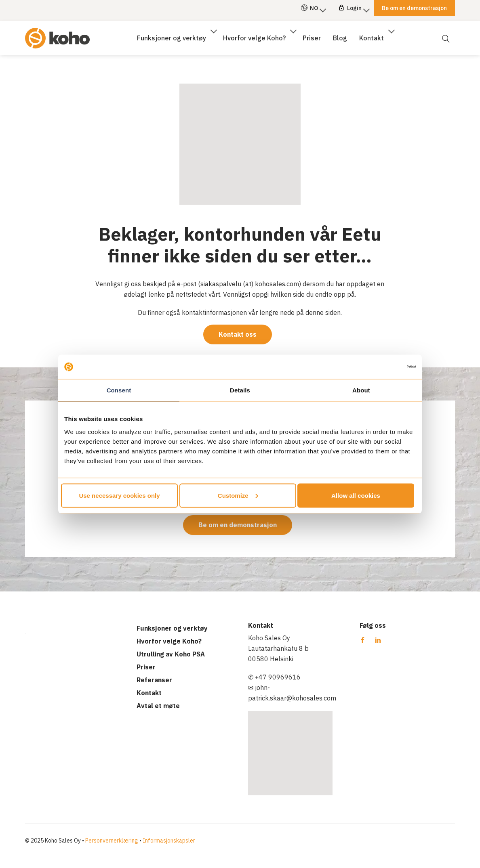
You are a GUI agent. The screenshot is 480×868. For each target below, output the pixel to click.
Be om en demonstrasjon (238, 525)
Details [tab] (240, 390)
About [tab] (361, 390)
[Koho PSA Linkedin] (378, 640)
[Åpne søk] (445, 33)
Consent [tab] (119, 390)
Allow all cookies (356, 495)
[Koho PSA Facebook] (363, 640)
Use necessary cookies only (119, 495)
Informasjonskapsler (169, 841)
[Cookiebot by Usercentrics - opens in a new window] (380, 367)
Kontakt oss (238, 334)
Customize (238, 495)
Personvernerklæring (112, 841)
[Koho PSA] (57, 33)
